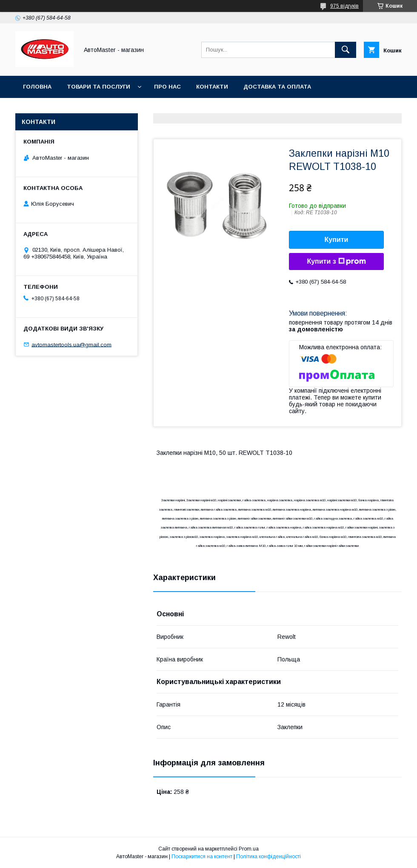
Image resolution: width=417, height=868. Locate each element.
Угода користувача (142, 109)
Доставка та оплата (277, 87)
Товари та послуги (99, 87)
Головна (37, 87)
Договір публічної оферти (234, 109)
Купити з (336, 262)
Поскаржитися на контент (202, 857)
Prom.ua (249, 849)
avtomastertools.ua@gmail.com (71, 344)
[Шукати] (346, 50)
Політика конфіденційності (268, 857)
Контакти (212, 87)
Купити (337, 240)
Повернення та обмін (59, 109)
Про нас (167, 87)
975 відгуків (344, 6)
